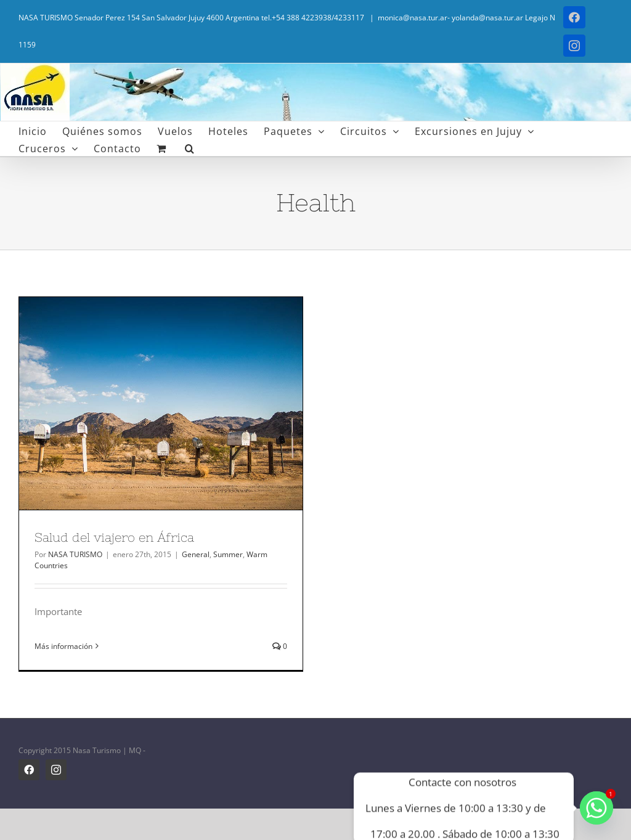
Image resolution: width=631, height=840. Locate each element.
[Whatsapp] (596, 808)
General (196, 554)
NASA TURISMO (75, 554)
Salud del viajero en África (114, 537)
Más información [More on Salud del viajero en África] (63, 646)
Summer (228, 554)
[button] (190, 147)
